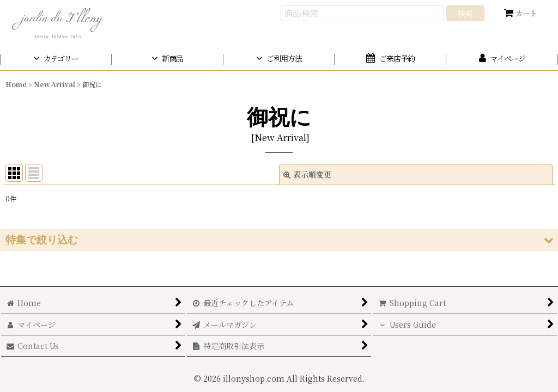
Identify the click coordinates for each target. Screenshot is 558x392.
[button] (279, 240)
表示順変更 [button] (307, 174)
